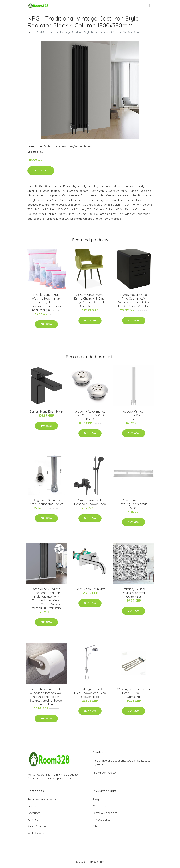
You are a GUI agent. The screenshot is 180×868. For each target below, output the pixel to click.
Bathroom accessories (59, 146)
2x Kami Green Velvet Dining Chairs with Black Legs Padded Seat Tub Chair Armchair (90, 300)
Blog (96, 799)
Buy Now (41, 171)
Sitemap (98, 826)
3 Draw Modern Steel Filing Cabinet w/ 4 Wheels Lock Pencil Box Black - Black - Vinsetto (134, 300)
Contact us (100, 806)
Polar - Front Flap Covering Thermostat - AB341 (134, 504)
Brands (32, 806)
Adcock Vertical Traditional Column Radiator (134, 415)
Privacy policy (102, 820)
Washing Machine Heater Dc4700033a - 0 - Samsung (134, 693)
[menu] (149, 5)
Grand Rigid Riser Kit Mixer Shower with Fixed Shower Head (90, 693)
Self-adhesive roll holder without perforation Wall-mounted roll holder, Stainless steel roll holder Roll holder (46, 697)
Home (31, 32)
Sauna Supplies (37, 826)
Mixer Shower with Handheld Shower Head (90, 502)
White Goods (36, 833)
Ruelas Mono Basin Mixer (90, 589)
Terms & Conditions (105, 813)
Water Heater (83, 146)
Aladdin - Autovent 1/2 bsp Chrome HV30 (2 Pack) (90, 415)
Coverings (34, 813)
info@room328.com (105, 773)
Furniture (33, 820)
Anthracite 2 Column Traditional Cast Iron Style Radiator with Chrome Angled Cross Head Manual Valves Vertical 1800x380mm (46, 598)
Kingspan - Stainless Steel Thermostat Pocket (46, 502)
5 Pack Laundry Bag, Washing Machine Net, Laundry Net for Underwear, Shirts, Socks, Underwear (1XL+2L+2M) (46, 302)
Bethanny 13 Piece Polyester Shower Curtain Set (134, 593)
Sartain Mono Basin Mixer (46, 411)
